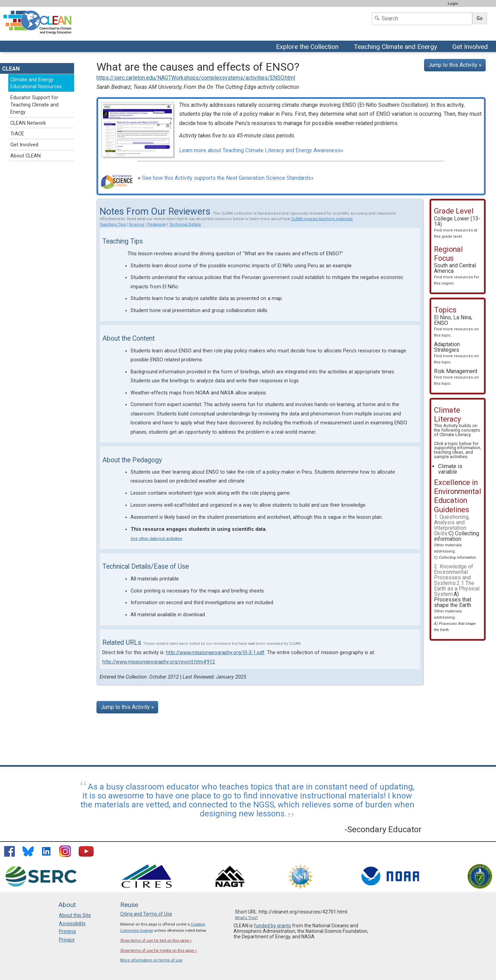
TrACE (17, 134)
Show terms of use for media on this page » (158, 951)
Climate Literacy (455, 435)
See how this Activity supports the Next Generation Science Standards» (226, 178)
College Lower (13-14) (457, 227)
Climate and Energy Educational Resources (36, 83)
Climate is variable (450, 469)
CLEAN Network (28, 123)
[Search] (422, 19)
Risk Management (456, 377)
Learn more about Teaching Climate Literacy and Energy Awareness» (261, 150)
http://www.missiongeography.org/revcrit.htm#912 (159, 662)
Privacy (67, 940)
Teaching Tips (113, 224)
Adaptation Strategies (456, 353)
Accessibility (72, 924)
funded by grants (272, 926)
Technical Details (185, 224)
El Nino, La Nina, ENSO (456, 326)
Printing (67, 931)
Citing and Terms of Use (146, 914)
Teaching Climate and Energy (396, 47)
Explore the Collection (309, 47)
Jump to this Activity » (455, 65)
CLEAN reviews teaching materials (322, 219)
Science (137, 224)
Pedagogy (157, 224)
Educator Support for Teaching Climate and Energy (34, 105)
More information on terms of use (151, 960)
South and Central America (457, 274)
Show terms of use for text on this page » (156, 941)
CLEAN (11, 69)
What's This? (246, 918)
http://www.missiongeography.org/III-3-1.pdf (215, 653)
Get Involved (471, 47)
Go (480, 18)
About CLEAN (25, 156)
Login (453, 3)
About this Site (75, 915)
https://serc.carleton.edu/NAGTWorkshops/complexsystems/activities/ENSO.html (196, 78)
